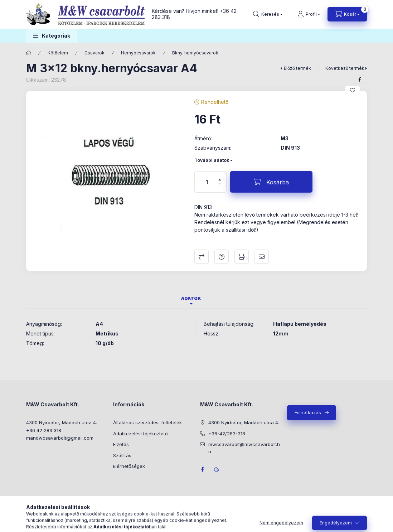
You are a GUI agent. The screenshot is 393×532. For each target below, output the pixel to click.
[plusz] (220, 177)
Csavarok (94, 53)
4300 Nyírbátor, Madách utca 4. (62, 422)
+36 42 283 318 (44, 430)
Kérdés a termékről (222, 257)
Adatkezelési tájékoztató (140, 434)
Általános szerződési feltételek (147, 422)
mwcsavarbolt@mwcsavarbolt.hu (244, 448)
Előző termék (297, 68)
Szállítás (122, 455)
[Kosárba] (271, 182)
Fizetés (121, 444)
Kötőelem (58, 53)
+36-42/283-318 (227, 434)
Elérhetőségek (129, 466)
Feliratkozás (308, 412)
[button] (52, 36)
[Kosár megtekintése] (347, 14)
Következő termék (345, 68)
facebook (202, 469)
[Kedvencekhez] (353, 90)
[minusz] (220, 187)
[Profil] (309, 14)
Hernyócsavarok (138, 53)
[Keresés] (268, 14)
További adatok (212, 160)
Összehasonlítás (202, 257)
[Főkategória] (29, 53)
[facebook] (360, 79)
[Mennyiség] (207, 182)
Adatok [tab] (191, 298)
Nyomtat (242, 257)
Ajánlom (262, 257)
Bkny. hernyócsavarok (195, 53)
